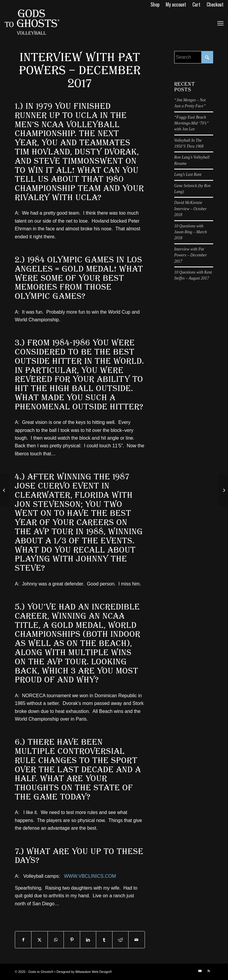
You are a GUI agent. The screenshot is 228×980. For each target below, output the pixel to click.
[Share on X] (39, 940)
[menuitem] (155, 4)
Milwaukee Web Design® (94, 972)
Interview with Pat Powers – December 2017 (191, 255)
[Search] (194, 57)
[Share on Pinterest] (72, 940)
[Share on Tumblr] (104, 940)
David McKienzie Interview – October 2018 (190, 209)
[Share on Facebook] (23, 940)
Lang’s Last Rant (188, 174)
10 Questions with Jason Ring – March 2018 (191, 232)
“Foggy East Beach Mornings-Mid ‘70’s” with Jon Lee (191, 123)
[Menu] (220, 23)
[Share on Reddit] (120, 940)
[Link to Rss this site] (209, 971)
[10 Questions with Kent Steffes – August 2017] (5, 490)
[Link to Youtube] (200, 971)
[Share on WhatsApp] (56, 940)
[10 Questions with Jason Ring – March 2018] (223, 490)
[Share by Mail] (136, 940)
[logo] (32, 23)
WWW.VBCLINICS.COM (90, 876)
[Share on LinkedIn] (88, 940)
